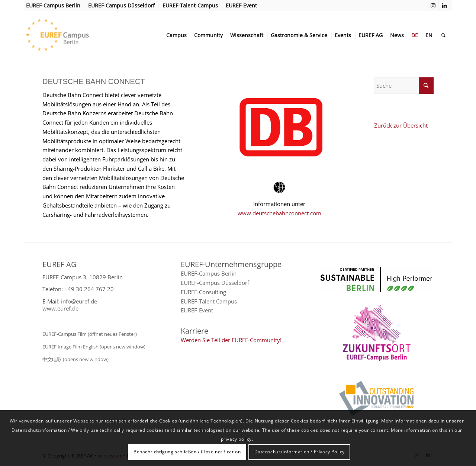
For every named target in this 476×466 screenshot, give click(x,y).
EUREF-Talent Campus (209, 301)
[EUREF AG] (73, 35)
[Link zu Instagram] (433, 6)
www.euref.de (60, 308)
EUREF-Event (197, 310)
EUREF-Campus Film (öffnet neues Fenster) (90, 334)
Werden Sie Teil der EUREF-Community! (231, 340)
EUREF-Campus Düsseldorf (215, 283)
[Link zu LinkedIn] (444, 6)
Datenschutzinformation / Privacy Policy (300, 452)
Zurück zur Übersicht (401, 125)
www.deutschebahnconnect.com (279, 213)
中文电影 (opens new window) (75, 359)
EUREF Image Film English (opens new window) (94, 347)
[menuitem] (55, 6)
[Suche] (443, 35)
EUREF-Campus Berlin (209, 273)
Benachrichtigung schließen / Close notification (187, 452)
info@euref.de (79, 301)
